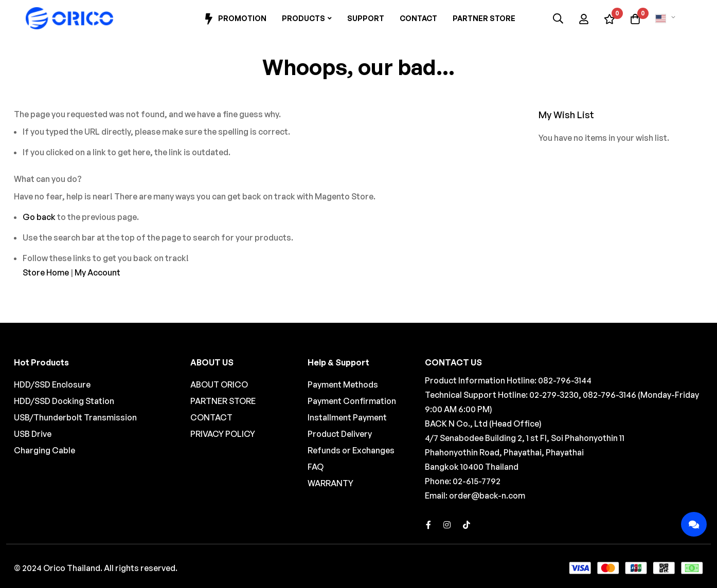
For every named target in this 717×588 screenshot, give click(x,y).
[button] (667, 19)
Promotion (234, 19)
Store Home (46, 272)
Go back (39, 217)
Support (366, 18)
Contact (418, 18)
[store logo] (69, 19)
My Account (97, 272)
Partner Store (484, 18)
